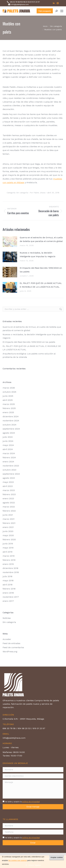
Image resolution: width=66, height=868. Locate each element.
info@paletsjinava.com (20, 4)
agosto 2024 (9, 433)
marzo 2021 (9, 519)
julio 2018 (7, 576)
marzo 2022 (9, 507)
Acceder (7, 639)
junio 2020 (8, 531)
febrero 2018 (9, 589)
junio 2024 (8, 441)
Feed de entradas (11, 643)
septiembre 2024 (11, 429)
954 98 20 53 (25, 2)
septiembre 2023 (11, 474)
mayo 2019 (8, 548)
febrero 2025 (9, 408)
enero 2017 (8, 601)
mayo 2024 (8, 445)
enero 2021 (8, 527)
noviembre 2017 (11, 597)
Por (38, 193)
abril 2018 (8, 585)
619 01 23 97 (35, 2)
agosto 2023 (9, 478)
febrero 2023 (9, 494)
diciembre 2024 (11, 416)
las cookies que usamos (18, 860)
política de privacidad (31, 802)
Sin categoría (22, 193)
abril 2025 (8, 400)
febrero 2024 (9, 457)
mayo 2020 (8, 535)
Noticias (7, 618)
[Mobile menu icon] (62, 11)
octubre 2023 (9, 470)
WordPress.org (10, 652)
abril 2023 (8, 486)
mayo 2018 (8, 580)
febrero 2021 (9, 523)
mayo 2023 (8, 482)
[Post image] (10, 242)
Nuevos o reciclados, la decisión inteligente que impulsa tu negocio (38, 255)
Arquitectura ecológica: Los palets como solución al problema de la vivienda (29, 355)
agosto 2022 (9, 503)
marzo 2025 (9, 404)
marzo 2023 (9, 490)
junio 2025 (8, 396)
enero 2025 (8, 412)
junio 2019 (8, 544)
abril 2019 (8, 552)
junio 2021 (8, 515)
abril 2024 (8, 449)
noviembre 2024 (11, 421)
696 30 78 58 (15, 2)
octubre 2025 (9, 392)
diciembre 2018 (10, 568)
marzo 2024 (9, 453)
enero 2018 (8, 593)
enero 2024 (8, 462)
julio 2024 (8, 437)
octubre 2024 (9, 425)
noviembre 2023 (11, 466)
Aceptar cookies (57, 857)
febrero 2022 (9, 511)
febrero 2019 (9, 560)
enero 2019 (8, 564)
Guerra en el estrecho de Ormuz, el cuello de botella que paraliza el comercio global (41, 239)
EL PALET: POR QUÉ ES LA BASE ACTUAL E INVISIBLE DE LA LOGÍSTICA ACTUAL (41, 285)
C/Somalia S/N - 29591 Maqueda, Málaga (23, 719)
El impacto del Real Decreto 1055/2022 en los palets (41, 270)
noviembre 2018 (11, 572)
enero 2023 (8, 498)
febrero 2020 (9, 539)
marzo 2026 (9, 388)
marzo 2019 (9, 556)
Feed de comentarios (13, 647)
